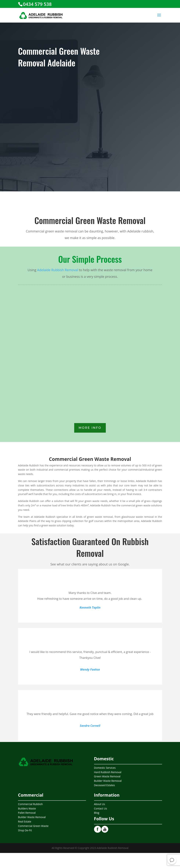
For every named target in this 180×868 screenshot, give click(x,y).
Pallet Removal (27, 813)
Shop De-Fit (25, 830)
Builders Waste (27, 808)
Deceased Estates (105, 785)
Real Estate (25, 821)
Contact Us (101, 808)
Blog (97, 813)
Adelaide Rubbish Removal (58, 270)
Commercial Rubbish (30, 804)
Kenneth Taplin (90, 607)
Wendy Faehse (90, 669)
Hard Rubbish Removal (108, 772)
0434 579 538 (37, 4)
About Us (100, 804)
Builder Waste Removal (108, 781)
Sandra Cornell (90, 726)
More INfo (90, 428)
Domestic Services (105, 768)
